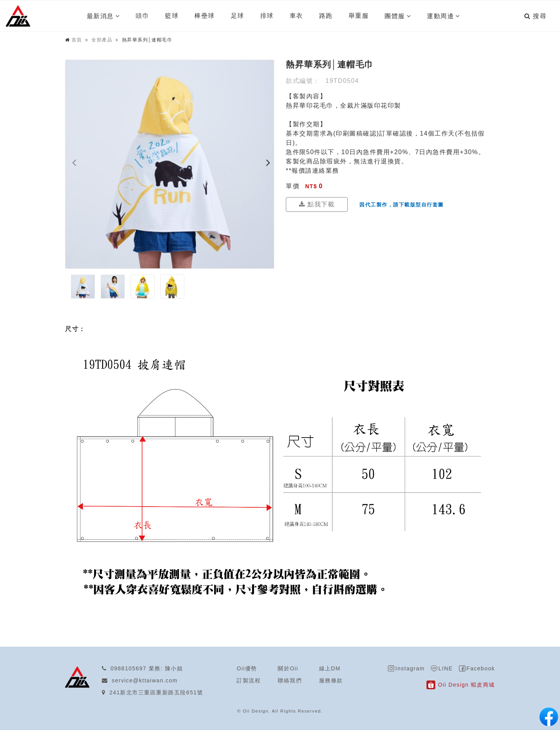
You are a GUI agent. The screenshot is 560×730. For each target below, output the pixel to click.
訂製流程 (249, 680)
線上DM (330, 668)
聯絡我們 (290, 680)
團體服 (395, 16)
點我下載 (317, 204)
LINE (446, 668)
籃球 (172, 16)
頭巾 (142, 16)
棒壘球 (205, 16)
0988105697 (129, 668)
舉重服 (359, 16)
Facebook (481, 668)
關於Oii (288, 668)
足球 (238, 16)
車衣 (296, 16)
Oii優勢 (247, 668)
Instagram (410, 668)
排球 (267, 16)
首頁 (77, 40)
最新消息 (100, 16)
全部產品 (102, 40)
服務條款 (331, 680)
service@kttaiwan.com (145, 680)
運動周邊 (440, 16)
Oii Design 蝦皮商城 (466, 685)
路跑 (326, 16)
